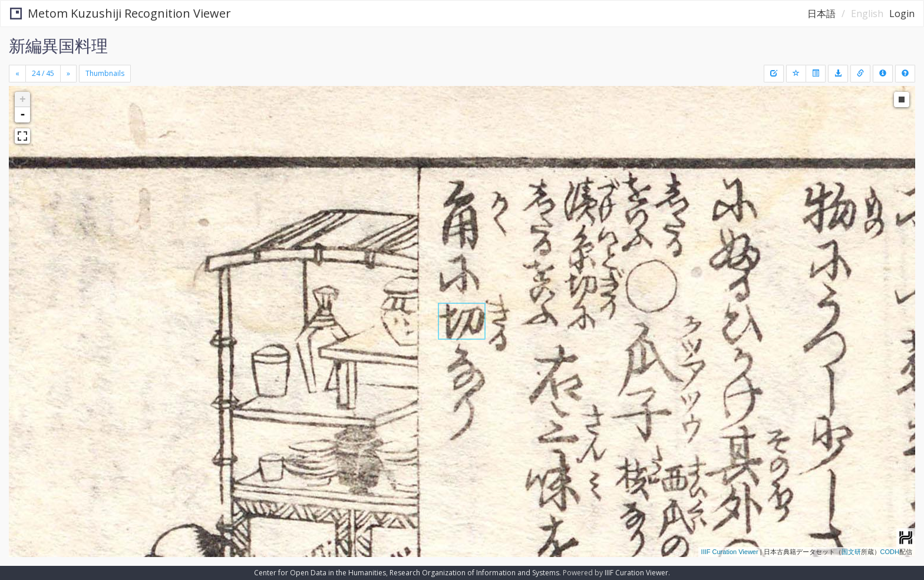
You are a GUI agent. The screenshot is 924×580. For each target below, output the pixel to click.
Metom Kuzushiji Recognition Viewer (121, 13)
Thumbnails (105, 73)
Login (902, 14)
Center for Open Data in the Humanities (320, 573)
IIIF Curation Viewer (730, 552)
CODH (890, 552)
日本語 (821, 14)
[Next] (68, 74)
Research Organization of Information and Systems (474, 573)
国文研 (851, 552)
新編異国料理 (58, 45)
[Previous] (17, 74)
